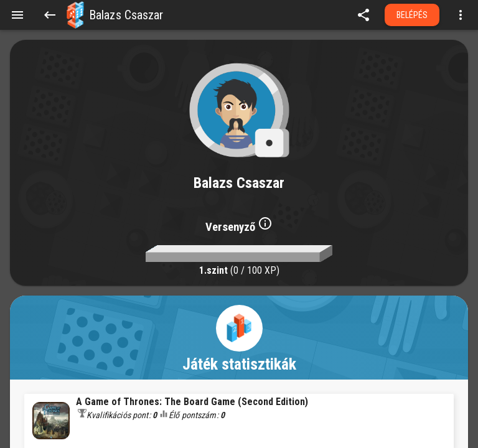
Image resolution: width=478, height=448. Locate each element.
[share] (363, 15)
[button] (75, 15)
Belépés (412, 15)
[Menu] (17, 15)
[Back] (50, 15)
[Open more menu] (461, 15)
